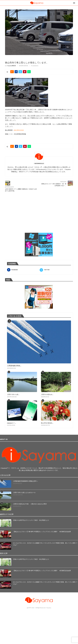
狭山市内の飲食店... (47, 423)
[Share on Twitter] (20, 72)
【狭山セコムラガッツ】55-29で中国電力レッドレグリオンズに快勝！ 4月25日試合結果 (44, 531)
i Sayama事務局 (11, 66)
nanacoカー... (11, 423)
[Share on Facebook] (16, 72)
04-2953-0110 (19, 130)
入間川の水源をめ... (47, 394)
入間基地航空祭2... (14, 366)
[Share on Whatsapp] (29, 72)
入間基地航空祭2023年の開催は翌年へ (26, 481)
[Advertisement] (19, 216)
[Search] (77, 3)
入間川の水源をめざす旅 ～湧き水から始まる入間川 (31, 504)
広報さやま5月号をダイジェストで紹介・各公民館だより (32, 520)
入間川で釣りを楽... (13, 394)
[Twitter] (55, 270)
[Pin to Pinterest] (25, 72)
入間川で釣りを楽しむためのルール (25, 492)
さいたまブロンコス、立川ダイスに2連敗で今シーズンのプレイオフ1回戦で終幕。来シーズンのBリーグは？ (45, 544)
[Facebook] (23, 270)
